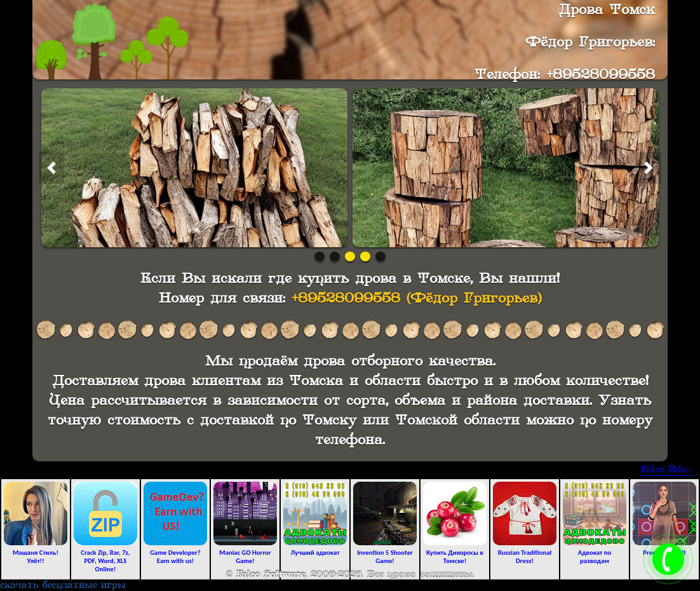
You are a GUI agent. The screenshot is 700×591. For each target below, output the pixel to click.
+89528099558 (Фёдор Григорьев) (416, 298)
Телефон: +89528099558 (565, 74)
